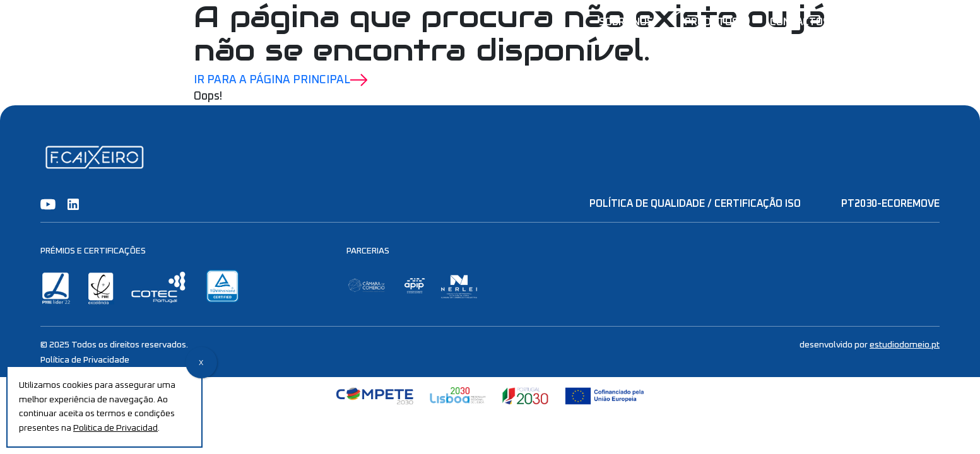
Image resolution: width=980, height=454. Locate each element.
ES (878, 22)
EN (933, 22)
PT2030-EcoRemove (890, 204)
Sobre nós (626, 22)
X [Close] (201, 363)
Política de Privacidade (85, 360)
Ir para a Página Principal (281, 80)
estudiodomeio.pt (905, 345)
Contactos (800, 22)
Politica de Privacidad (115, 428)
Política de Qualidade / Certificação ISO (695, 204)
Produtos (711, 22)
